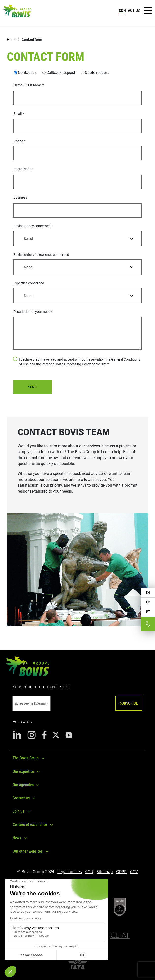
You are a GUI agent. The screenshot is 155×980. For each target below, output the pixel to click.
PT (148, 612)
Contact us (27, 73)
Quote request (97, 73)
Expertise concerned (29, 283)
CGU (89, 872)
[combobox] (77, 239)
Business (20, 197)
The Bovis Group (26, 758)
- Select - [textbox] (28, 239)
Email (17, 114)
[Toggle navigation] (148, 11)
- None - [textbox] (28, 267)
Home (11, 40)
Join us (18, 811)
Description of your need (32, 312)
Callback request (61, 73)
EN (148, 593)
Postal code (22, 169)
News (17, 838)
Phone (18, 141)
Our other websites (28, 851)
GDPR (121, 872)
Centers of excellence (30, 825)
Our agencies (23, 785)
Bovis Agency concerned (32, 226)
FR (148, 602)
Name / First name (27, 85)
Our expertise (23, 771)
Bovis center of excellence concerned (41, 255)
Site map (105, 872)
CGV (134, 872)
